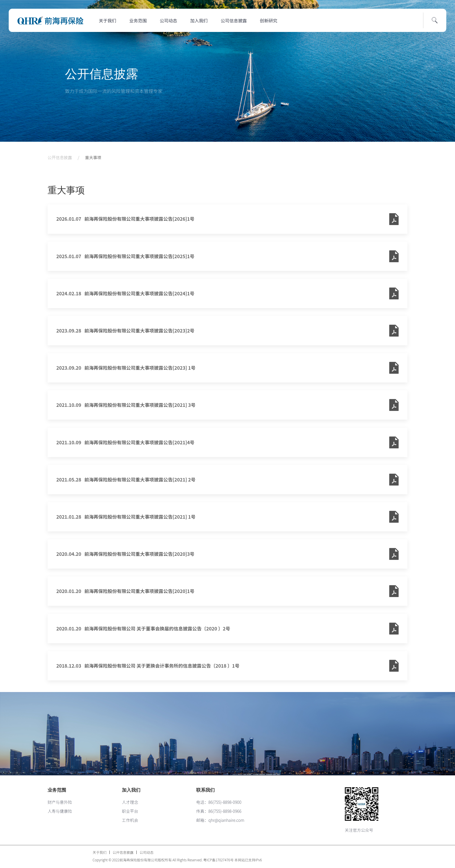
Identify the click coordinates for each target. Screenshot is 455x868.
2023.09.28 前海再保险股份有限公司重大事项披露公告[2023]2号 (125, 330)
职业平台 (130, 811)
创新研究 (269, 20)
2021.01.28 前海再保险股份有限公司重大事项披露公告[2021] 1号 (126, 517)
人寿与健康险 (60, 811)
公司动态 (169, 20)
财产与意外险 (60, 802)
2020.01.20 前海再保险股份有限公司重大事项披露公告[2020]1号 (125, 591)
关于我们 (108, 20)
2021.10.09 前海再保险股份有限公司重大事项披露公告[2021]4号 (125, 442)
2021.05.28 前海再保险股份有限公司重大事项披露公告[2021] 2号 (126, 479)
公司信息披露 (234, 20)
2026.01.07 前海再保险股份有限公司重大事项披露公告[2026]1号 (125, 219)
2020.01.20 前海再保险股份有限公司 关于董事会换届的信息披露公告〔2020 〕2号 (143, 628)
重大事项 (93, 157)
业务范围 (138, 20)
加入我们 (199, 20)
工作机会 (130, 820)
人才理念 (130, 802)
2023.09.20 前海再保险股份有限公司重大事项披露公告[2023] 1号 (126, 368)
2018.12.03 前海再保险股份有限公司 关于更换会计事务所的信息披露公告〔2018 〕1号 (148, 666)
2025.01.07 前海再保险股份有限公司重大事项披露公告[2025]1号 (125, 256)
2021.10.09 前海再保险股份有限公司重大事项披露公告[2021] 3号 (126, 405)
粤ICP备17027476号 (219, 860)
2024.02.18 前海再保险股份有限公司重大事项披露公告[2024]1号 (125, 293)
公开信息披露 (102, 74)
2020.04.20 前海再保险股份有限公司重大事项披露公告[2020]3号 (125, 554)
